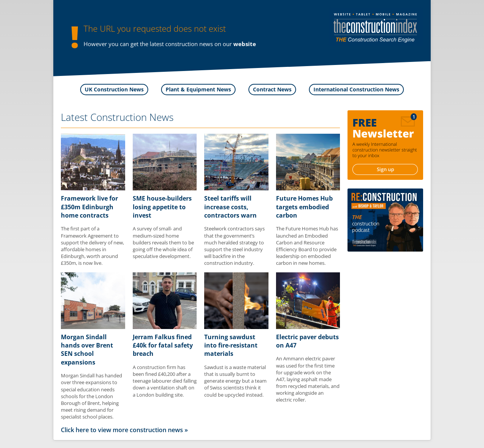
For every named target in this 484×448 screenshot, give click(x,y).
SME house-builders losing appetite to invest (162, 207)
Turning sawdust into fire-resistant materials (231, 345)
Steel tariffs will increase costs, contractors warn (230, 207)
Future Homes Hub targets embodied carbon (304, 207)
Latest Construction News (117, 117)
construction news (189, 44)
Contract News (272, 89)
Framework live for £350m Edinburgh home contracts (89, 207)
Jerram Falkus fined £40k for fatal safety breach (163, 345)
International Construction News (356, 89)
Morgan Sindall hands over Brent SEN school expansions (87, 350)
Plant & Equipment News (198, 89)
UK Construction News (114, 89)
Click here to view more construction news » (124, 430)
